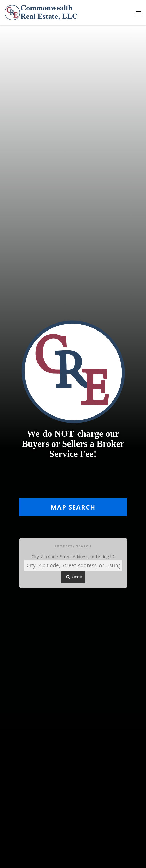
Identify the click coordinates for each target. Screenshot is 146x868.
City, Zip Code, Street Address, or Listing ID (73, 557)
